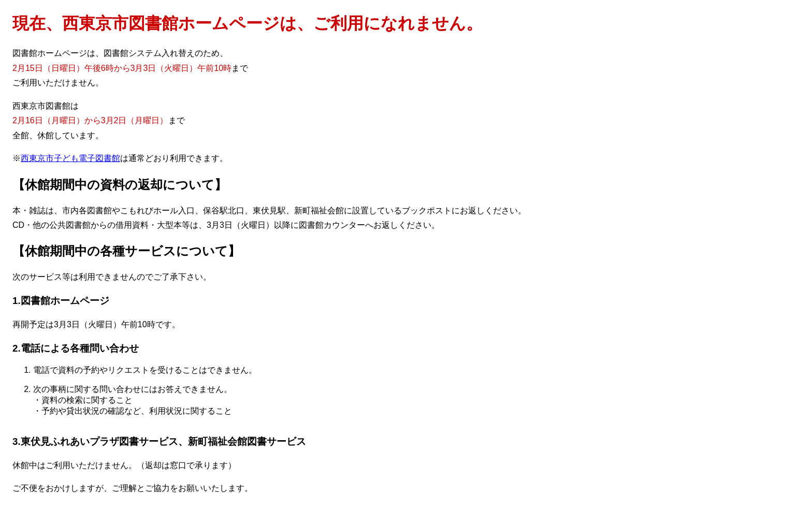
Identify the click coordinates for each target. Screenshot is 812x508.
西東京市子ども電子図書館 (70, 158)
